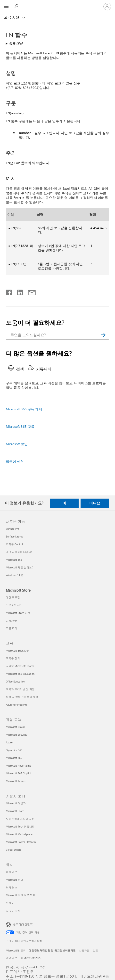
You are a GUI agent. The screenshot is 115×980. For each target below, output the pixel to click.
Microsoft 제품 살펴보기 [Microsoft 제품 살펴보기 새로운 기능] (20, 567)
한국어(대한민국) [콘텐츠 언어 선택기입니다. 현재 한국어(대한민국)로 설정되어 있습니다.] (23, 924)
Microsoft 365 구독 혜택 (24, 409)
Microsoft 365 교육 (20, 426)
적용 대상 (16, 43)
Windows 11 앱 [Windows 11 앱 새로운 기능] (15, 575)
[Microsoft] (57, 4)
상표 (95, 950)
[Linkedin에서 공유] (18, 291)
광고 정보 (12, 958)
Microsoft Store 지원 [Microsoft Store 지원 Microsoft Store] (18, 613)
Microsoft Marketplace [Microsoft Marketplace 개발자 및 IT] (19, 834)
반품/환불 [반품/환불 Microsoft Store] (12, 621)
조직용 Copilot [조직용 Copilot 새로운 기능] (14, 544)
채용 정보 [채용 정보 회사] (12, 872)
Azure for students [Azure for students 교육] (17, 705)
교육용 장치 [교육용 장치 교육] (13, 658)
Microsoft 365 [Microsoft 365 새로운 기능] (14, 560)
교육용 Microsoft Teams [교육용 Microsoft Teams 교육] (20, 666)
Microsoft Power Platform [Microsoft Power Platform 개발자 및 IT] (21, 842)
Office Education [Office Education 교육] (15, 681)
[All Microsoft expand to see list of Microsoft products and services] (6, 7)
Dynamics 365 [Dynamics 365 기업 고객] (14, 750)
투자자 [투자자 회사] (10, 903)
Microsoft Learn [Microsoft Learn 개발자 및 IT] (15, 811)
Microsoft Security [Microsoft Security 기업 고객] (16, 735)
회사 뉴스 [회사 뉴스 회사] (12, 887)
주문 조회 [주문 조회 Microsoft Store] (12, 628)
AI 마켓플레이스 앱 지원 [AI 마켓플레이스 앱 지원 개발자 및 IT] (20, 819)
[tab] (17, 370)
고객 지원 (12, 17)
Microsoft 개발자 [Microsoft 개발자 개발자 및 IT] (16, 803)
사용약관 (84, 950)
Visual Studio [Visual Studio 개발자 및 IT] (14, 850)
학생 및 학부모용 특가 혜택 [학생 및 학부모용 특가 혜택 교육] (22, 697)
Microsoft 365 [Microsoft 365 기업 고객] (14, 758)
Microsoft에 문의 (16, 950)
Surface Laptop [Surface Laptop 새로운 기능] (15, 536)
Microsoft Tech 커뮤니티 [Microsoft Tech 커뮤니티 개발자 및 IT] (20, 826)
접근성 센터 (15, 461)
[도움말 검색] (17, 6)
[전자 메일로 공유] (30, 291)
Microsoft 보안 (17, 444)
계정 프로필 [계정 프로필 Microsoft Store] (13, 597)
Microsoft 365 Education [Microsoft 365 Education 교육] (20, 674)
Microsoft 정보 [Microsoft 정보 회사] (14, 880)
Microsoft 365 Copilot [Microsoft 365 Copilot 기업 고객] (19, 773)
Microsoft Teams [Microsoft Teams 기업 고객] (16, 781)
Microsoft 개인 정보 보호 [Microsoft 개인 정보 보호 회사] (21, 895)
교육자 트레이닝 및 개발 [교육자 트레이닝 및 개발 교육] (20, 689)
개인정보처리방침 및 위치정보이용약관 (52, 950)
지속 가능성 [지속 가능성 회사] (13, 911)
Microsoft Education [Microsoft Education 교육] (18, 650)
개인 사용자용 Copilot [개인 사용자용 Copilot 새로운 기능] (19, 552)
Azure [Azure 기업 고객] (9, 742)
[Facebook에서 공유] (9, 291)
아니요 (95, 503)
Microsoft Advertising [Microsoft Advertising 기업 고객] (18, 766)
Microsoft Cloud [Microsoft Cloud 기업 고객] (15, 727)
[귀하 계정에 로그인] (107, 7)
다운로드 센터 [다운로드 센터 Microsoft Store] (14, 605)
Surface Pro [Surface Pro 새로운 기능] (12, 529)
